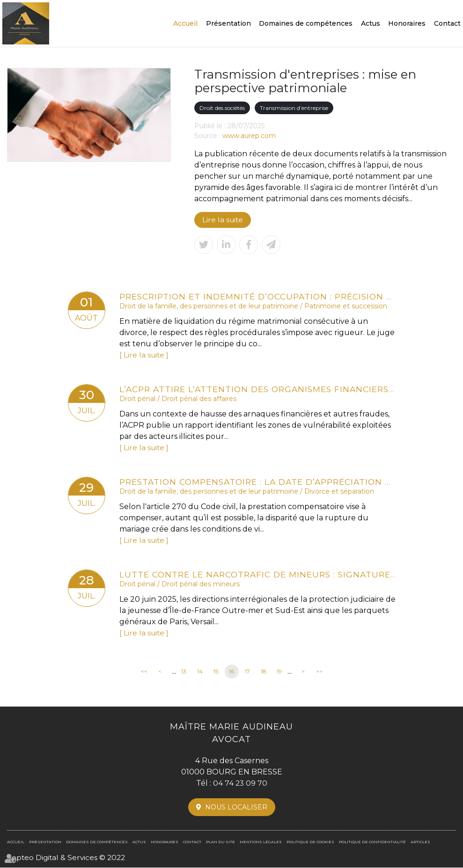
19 (279, 672)
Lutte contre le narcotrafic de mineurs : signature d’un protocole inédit (257, 574)
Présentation (228, 23)
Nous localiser (236, 807)
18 (264, 672)
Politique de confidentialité (372, 842)
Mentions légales (261, 842)
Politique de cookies (310, 842)
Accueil (185, 23)
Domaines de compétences (306, 23)
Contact (447, 23)
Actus (371, 23)
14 (200, 672)
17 (247, 672)
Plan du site (220, 842)
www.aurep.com (249, 136)
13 (184, 672)
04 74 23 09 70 (240, 783)
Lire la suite (223, 220)
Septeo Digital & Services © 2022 (68, 857)
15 (216, 672)
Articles (420, 842)
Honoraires (407, 23)
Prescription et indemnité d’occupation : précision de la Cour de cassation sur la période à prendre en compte (257, 296)
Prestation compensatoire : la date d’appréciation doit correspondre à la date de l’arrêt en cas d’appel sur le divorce (257, 482)
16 (231, 672)
